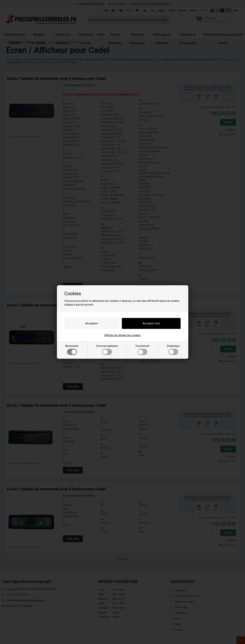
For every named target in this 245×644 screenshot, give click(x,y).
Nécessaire (72, 350)
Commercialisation (107, 350)
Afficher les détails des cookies (122, 335)
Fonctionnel (142, 350)
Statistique (173, 350)
